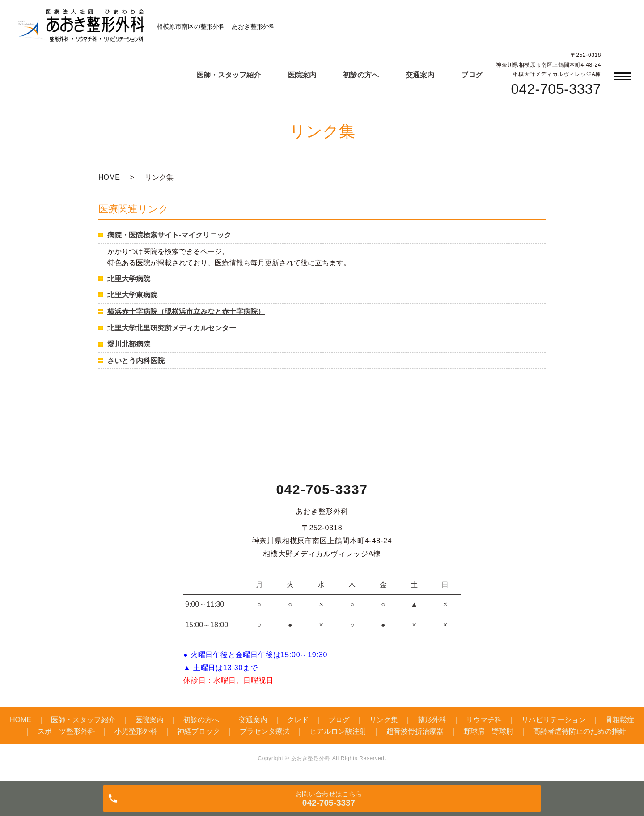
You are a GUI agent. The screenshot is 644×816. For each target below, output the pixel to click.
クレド (298, 720)
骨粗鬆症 (620, 720)
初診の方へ (361, 75)
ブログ (472, 75)
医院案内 (302, 75)
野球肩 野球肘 (488, 731)
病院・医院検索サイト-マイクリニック (169, 235)
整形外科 (432, 720)
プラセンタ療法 (265, 731)
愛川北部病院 (129, 344)
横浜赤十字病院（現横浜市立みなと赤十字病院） (186, 311)
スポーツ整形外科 (66, 731)
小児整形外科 (136, 731)
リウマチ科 (484, 720)
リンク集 (384, 720)
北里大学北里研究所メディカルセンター (172, 328)
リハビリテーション (554, 720)
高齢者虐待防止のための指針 (580, 731)
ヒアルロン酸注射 (338, 731)
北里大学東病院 (132, 295)
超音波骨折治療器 (415, 731)
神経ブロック (199, 731)
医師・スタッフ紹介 (229, 75)
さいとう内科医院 (136, 361)
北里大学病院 (129, 279)
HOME (109, 177)
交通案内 (420, 75)
